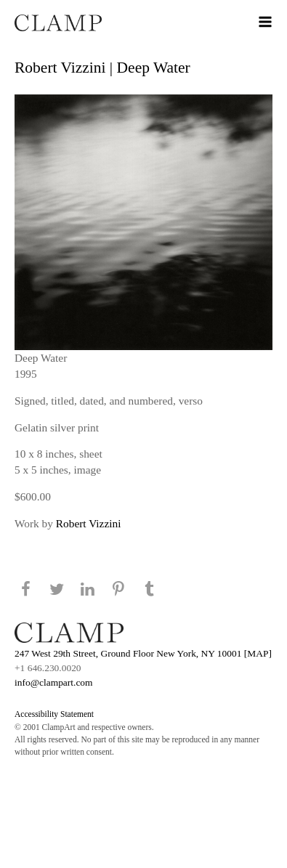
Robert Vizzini (89, 523)
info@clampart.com (54, 682)
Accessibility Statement (54, 714)
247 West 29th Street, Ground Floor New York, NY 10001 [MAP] (143, 653)
